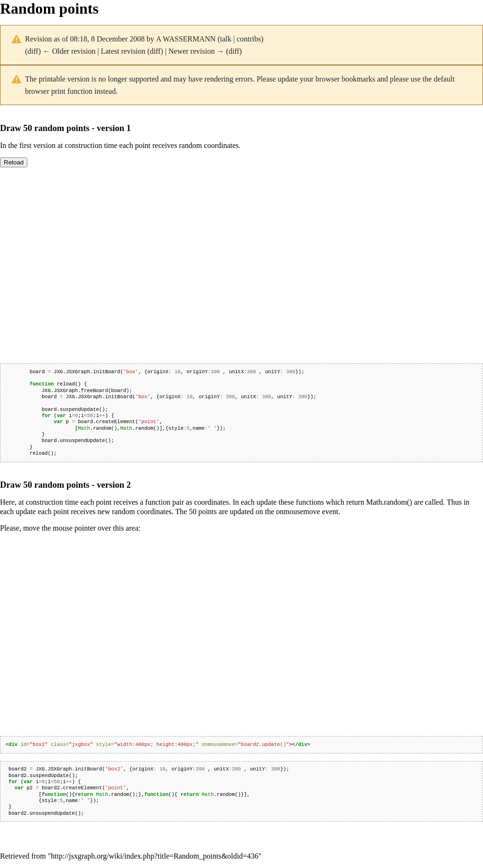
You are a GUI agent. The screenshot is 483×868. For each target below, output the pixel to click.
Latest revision (123, 51)
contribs (249, 39)
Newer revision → (196, 51)
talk (225, 39)
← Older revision (69, 51)
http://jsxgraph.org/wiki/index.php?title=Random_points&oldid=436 (155, 856)
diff (33, 51)
